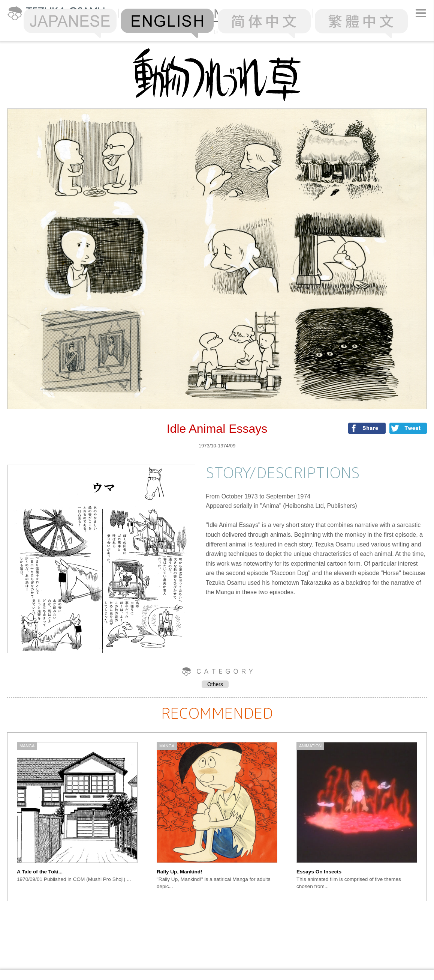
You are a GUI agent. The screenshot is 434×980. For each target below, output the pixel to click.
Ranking (147, 31)
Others (215, 684)
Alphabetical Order (217, 31)
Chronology (287, 31)
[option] (77, 817)
